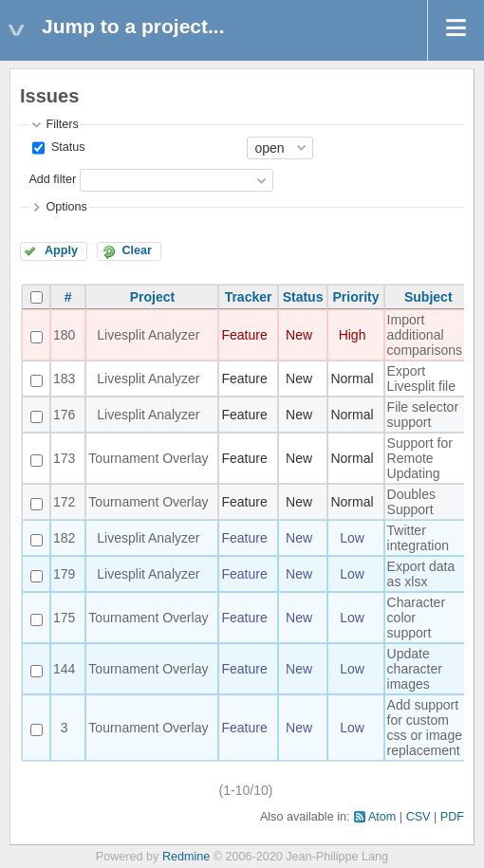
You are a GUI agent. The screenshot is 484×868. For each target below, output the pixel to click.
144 (64, 669)
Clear (137, 250)
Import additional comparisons (425, 335)
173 (64, 458)
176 (64, 415)
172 (64, 502)
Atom (382, 817)
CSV (419, 817)
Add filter (52, 179)
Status (66, 147)
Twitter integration (418, 538)
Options (66, 207)
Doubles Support (411, 502)
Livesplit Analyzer (148, 335)
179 (64, 574)
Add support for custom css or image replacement (425, 728)
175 (64, 618)
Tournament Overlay (148, 458)
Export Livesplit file (421, 379)
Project (152, 297)
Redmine (186, 857)
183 (64, 379)
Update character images (415, 669)
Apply (61, 250)
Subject (428, 297)
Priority (356, 297)
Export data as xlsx (421, 574)
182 (64, 538)
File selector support (423, 415)
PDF (452, 817)
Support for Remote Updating (420, 458)
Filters (62, 124)
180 (64, 335)
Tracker (249, 297)
